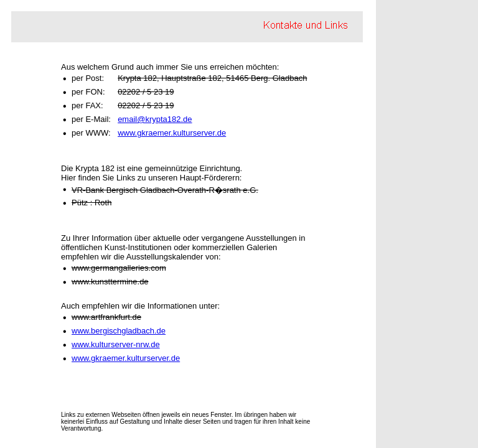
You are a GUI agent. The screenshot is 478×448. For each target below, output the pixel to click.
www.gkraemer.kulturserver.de (172, 133)
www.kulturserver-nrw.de (116, 344)
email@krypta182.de (155, 119)
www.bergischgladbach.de (119, 331)
